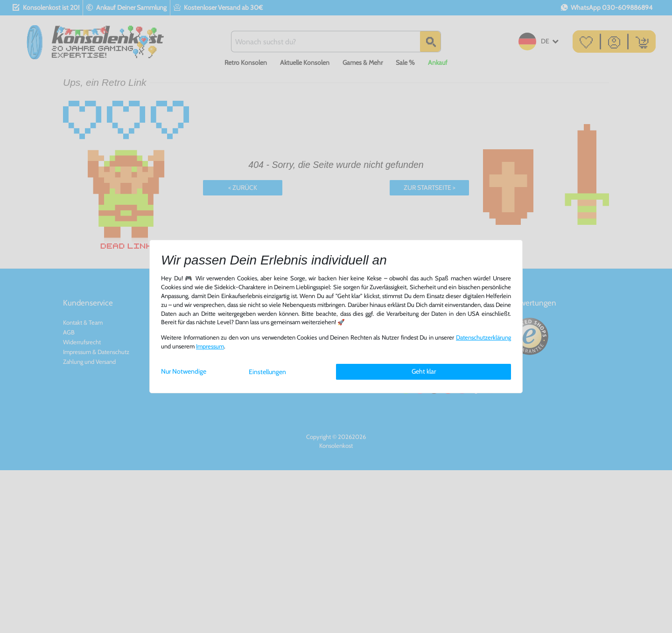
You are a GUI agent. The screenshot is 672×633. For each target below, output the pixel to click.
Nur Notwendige (184, 371)
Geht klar (424, 371)
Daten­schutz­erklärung (483, 337)
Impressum (210, 346)
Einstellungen (267, 372)
